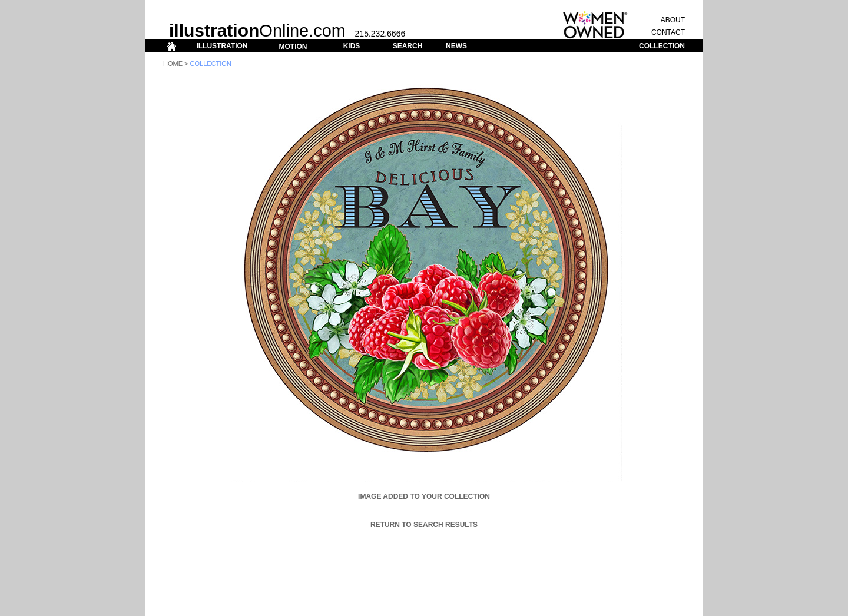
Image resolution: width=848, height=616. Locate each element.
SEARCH (408, 46)
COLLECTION (662, 46)
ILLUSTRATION (222, 46)
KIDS (352, 46)
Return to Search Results (424, 525)
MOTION (293, 47)
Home (173, 64)
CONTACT (668, 32)
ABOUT (673, 20)
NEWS (456, 46)
